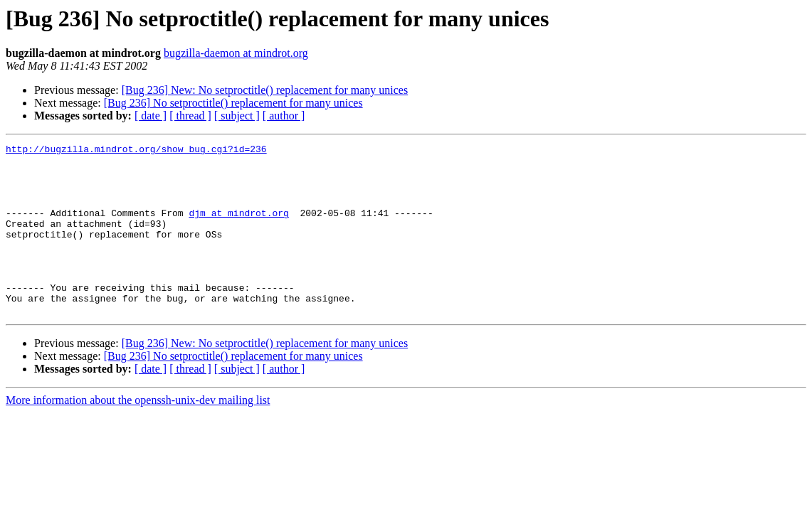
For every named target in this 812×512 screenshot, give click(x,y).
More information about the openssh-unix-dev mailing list (138, 434)
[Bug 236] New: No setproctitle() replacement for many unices (265, 90)
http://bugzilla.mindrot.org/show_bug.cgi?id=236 (136, 151)
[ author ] (284, 116)
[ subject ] (237, 116)
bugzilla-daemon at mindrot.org (236, 53)
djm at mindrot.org (238, 228)
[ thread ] (190, 116)
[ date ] (151, 116)
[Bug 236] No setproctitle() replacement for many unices (233, 103)
